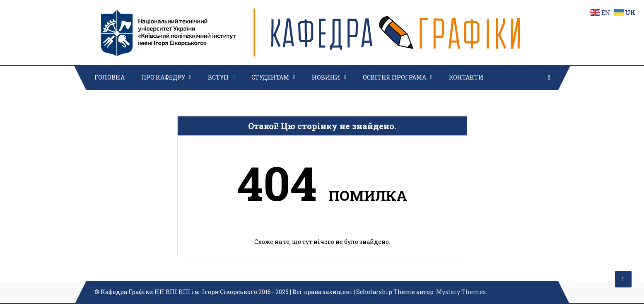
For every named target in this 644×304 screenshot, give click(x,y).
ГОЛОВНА (110, 77)
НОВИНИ (326, 77)
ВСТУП (218, 77)
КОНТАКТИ (466, 77)
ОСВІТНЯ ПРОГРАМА (394, 77)
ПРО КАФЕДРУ (163, 77)
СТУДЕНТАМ (270, 77)
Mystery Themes (461, 292)
